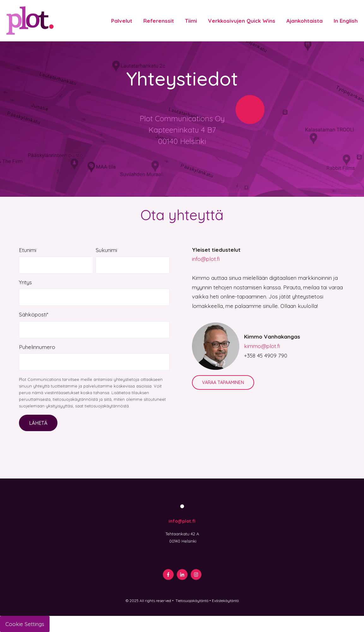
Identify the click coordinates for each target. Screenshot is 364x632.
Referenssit (159, 21)
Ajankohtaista (304, 21)
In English (346, 21)
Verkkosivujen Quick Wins (242, 21)
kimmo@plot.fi (262, 346)
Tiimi (191, 21)
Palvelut (122, 21)
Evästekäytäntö (225, 601)
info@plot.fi (206, 259)
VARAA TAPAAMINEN (223, 382)
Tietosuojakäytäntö (192, 601)
